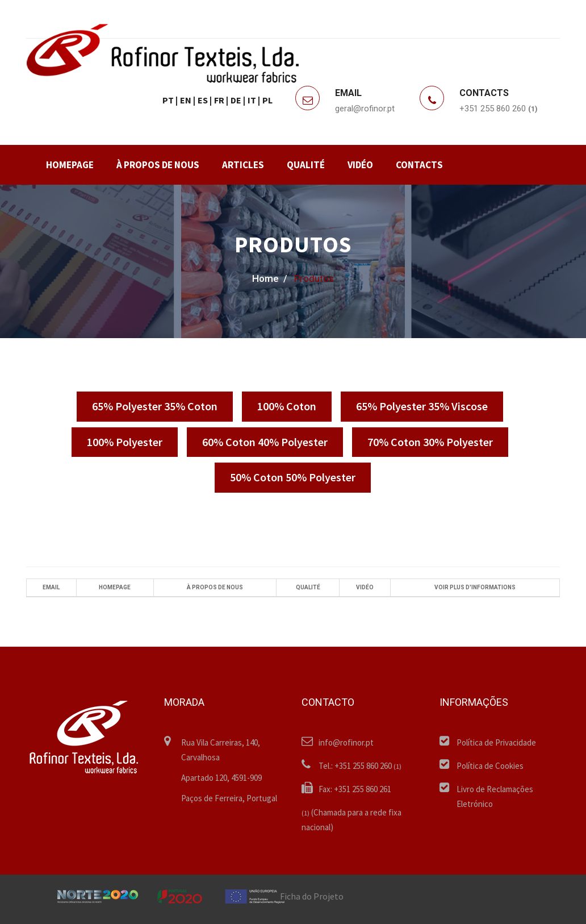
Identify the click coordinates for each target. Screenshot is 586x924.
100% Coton (287, 406)
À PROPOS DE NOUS (158, 165)
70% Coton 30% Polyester (430, 442)
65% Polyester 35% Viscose (422, 406)
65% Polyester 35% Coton (155, 406)
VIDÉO (360, 165)
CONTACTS (419, 165)
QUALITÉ (306, 165)
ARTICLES (243, 165)
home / (270, 278)
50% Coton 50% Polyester (293, 477)
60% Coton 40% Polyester (265, 442)
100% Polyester (125, 442)
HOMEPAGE (70, 165)
